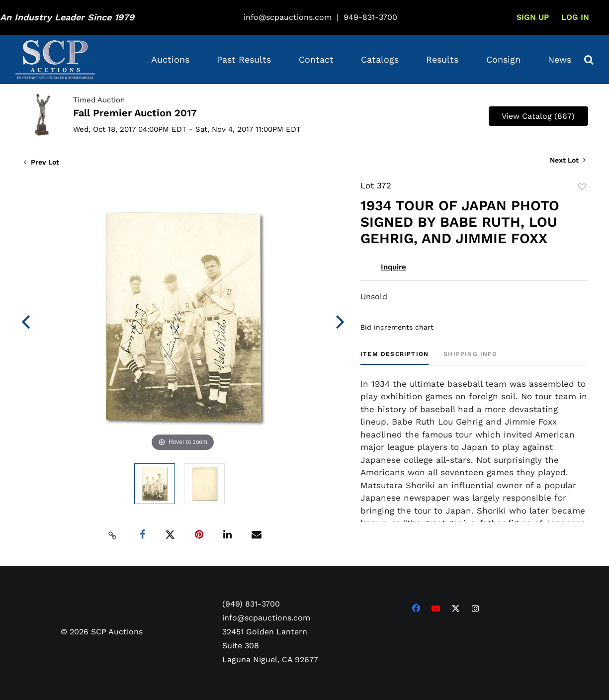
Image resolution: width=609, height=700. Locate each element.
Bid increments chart (397, 327)
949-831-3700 (370, 17)
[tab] (394, 358)
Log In (575, 17)
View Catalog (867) (538, 116)
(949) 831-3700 (251, 604)
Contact (316, 59)
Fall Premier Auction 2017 (135, 113)
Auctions (170, 59)
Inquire (393, 267)
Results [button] (442, 59)
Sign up (533, 17)
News (560, 59)
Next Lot (568, 160)
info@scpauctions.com (288, 17)
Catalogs (380, 59)
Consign (503, 59)
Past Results (244, 59)
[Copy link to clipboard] (112, 535)
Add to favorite (582, 187)
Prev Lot (42, 162)
